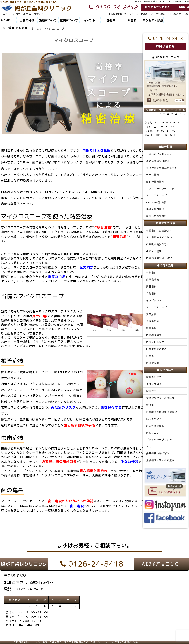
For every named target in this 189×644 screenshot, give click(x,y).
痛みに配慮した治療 (158, 161)
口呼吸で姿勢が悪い (158, 244)
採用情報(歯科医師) (16, 28)
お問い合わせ (165, 46)
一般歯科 (151, 273)
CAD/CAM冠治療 (156, 202)
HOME (6, 20)
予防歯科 (151, 293)
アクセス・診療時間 (153, 21)
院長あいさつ (154, 377)
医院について (69, 20)
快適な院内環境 (155, 209)
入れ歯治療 (153, 321)
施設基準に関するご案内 (160, 460)
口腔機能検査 (154, 335)
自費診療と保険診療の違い (162, 412)
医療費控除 (153, 363)
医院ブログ (153, 433)
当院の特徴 (27, 20)
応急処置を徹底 (155, 426)
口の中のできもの (157, 349)
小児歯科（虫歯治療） (159, 231)
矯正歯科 (151, 286)
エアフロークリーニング (160, 188)
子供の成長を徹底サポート (162, 168)
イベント (90, 20)
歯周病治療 (153, 280)
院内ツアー (153, 391)
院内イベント (154, 419)
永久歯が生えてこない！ (160, 237)
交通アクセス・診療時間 (160, 398)
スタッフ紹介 (154, 384)
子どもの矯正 (154, 251)
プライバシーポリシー (159, 439)
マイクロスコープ (157, 195)
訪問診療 (151, 314)
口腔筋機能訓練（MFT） (160, 258)
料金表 (132, 20)
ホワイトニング (155, 342)
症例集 (111, 20)
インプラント (154, 300)
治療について (48, 20)
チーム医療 (153, 174)
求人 (149, 446)
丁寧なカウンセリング (159, 154)
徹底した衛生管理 (157, 216)
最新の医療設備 (155, 181)
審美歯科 (151, 328)
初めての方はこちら (158, 7)
